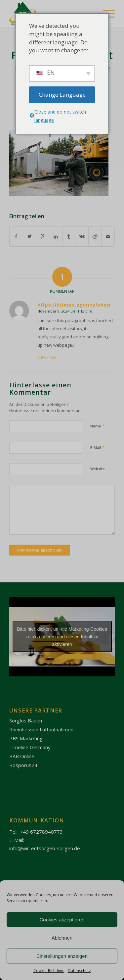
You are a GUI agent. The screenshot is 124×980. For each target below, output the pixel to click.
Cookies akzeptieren (62, 920)
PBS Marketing (26, 738)
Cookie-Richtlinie (49, 971)
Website (98, 469)
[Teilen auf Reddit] (95, 236)
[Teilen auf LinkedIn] (56, 236)
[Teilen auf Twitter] (30, 236)
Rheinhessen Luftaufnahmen (41, 729)
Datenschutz (79, 971)
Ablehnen (62, 938)
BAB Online (22, 756)
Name (97, 426)
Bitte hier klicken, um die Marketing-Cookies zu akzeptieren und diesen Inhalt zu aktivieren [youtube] (62, 637)
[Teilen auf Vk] (82, 236)
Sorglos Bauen (26, 720)
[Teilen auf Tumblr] (69, 236)
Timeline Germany (30, 747)
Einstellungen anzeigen (62, 956)
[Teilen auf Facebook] (16, 236)
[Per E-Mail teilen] (108, 236)
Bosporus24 (23, 765)
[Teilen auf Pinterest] (42, 236)
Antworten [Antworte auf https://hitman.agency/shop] (47, 357)
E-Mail (97, 447)
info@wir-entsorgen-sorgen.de (45, 848)
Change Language (62, 95)
